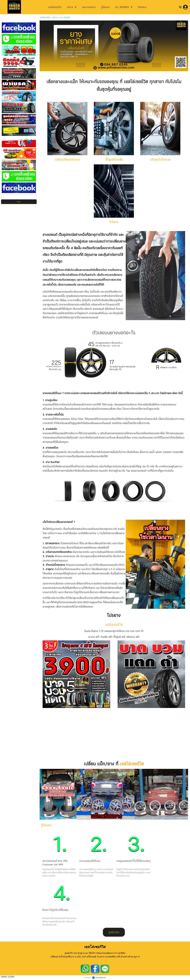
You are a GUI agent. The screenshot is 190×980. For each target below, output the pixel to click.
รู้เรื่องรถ (46, 825)
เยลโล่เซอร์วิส (45, 17)
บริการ (55, 17)
